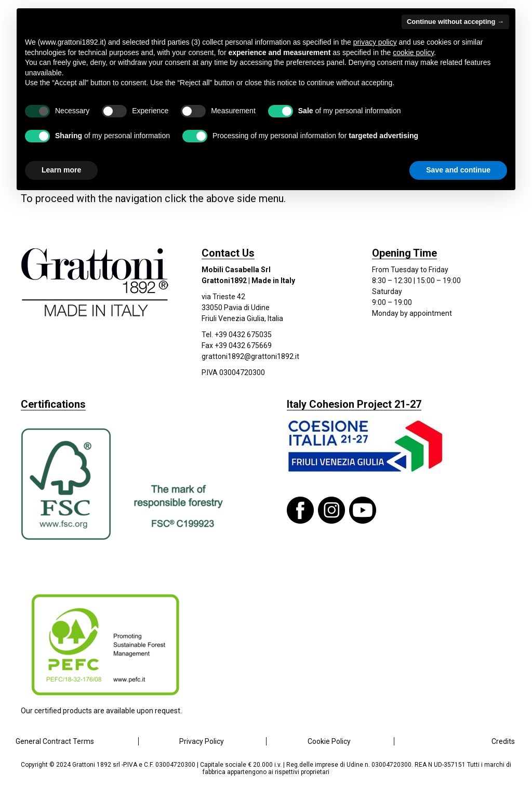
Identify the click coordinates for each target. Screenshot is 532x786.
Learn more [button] (61, 170)
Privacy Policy (202, 741)
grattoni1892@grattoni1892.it (250, 356)
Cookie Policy (329, 741)
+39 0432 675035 (243, 335)
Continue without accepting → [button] (455, 22)
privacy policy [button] (375, 42)
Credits (503, 741)
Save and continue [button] (458, 170)
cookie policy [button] (413, 52)
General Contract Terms (55, 741)
